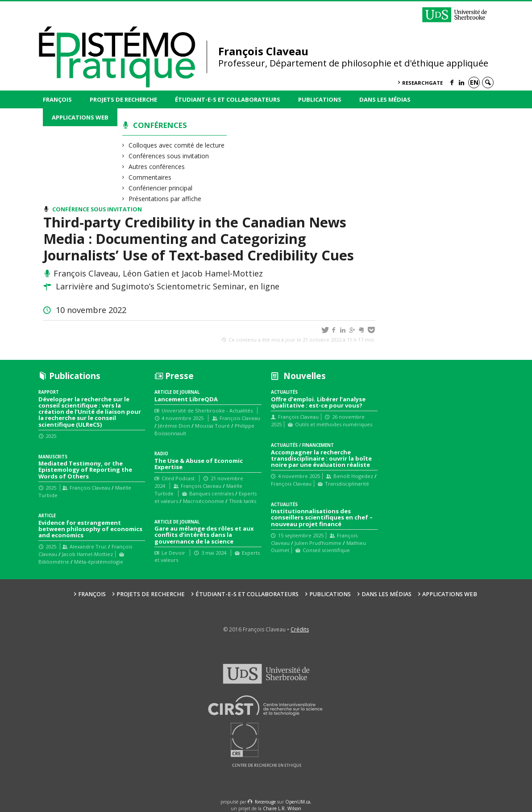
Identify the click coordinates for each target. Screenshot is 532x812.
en (474, 82)
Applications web (80, 117)
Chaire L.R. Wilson (282, 808)
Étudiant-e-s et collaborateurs (228, 99)
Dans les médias (385, 99)
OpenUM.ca (298, 802)
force (265, 802)
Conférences (160, 125)
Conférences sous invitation (169, 156)
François (57, 99)
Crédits (300, 629)
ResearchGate (422, 83)
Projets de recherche (123, 99)
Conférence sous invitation (97, 209)
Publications (320, 99)
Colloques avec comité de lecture (177, 145)
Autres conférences (157, 167)
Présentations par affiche (165, 199)
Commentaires (150, 177)
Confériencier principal (161, 188)
